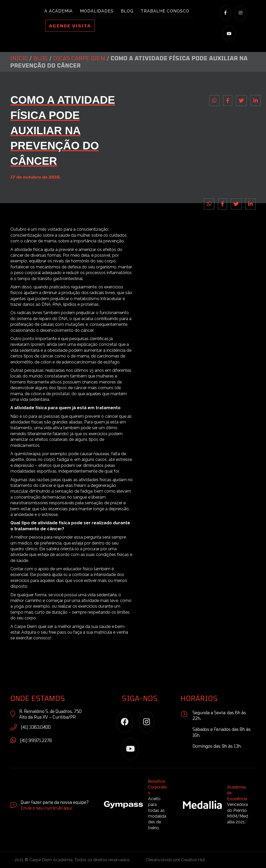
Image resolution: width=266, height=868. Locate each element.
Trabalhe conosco (165, 11)
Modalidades (97, 11)
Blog (127, 11)
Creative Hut (193, 860)
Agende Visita (70, 26)
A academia (59, 11)
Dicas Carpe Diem (79, 58)
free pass (57, 632)
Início (19, 58)
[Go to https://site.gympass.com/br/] (138, 806)
